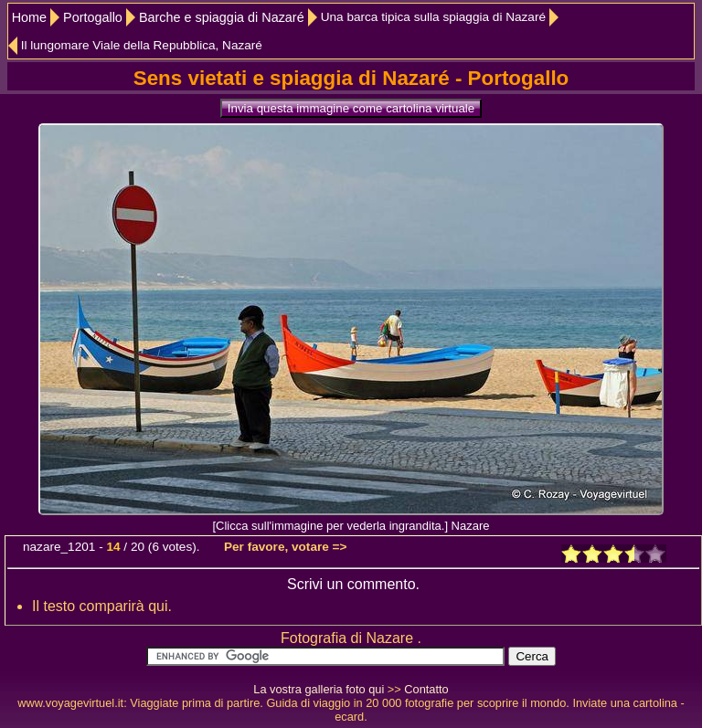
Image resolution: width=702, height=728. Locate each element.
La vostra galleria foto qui (319, 689)
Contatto (426, 689)
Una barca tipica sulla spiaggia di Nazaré (433, 17)
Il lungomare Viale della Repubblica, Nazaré (142, 45)
